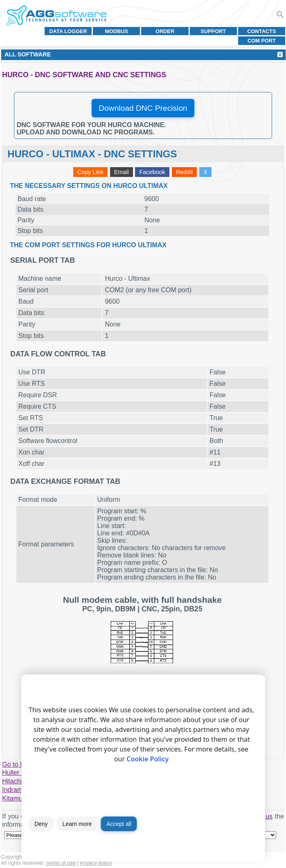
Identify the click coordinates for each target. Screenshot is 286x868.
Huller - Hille (20, 773)
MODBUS (116, 31)
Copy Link (90, 172)
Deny (41, 824)
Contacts (261, 31)
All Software (28, 54)
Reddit (185, 172)
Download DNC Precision (143, 108)
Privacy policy (96, 863)
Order (165, 31)
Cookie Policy (148, 759)
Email (122, 172)
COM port (262, 41)
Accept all (119, 824)
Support (213, 31)
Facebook (152, 172)
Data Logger (68, 31)
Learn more (77, 824)
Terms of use (60, 863)
